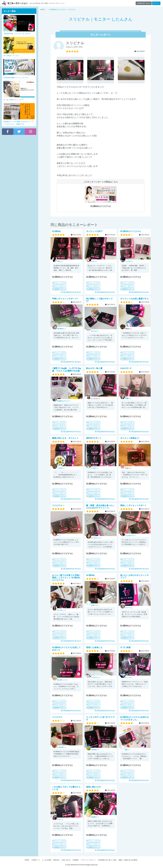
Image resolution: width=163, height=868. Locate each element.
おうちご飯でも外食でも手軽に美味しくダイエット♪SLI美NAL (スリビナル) (66, 578)
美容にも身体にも (94, 647)
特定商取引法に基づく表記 (107, 860)
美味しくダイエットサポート (133, 505)
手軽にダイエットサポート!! (65, 299)
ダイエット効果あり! (130, 438)
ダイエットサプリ (60, 283)
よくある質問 (47, 860)
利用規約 (76, 860)
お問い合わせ (66, 860)
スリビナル (57, 717)
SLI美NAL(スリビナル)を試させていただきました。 (135, 718)
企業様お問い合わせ (144, 3)
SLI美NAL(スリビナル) (130, 231)
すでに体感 (125, 647)
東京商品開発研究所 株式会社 (71, 292)
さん (60, 261)
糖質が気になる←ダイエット (65, 438)
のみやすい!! (126, 368)
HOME (27, 860)
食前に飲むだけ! (93, 787)
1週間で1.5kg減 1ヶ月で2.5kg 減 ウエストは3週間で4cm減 (67, 369)
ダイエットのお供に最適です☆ (134, 299)
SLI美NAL (57, 231)
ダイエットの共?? (94, 231)
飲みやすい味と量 (94, 368)
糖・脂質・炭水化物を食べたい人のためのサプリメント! (100, 507)
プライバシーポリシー (89, 860)
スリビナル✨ (58, 505)
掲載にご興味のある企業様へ (128, 860)
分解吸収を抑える (60, 289)
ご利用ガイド (36, 860)
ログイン (156, 3)
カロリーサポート (60, 286)
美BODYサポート (94, 438)
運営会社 (56, 860)
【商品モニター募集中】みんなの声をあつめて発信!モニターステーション (15, 3)
